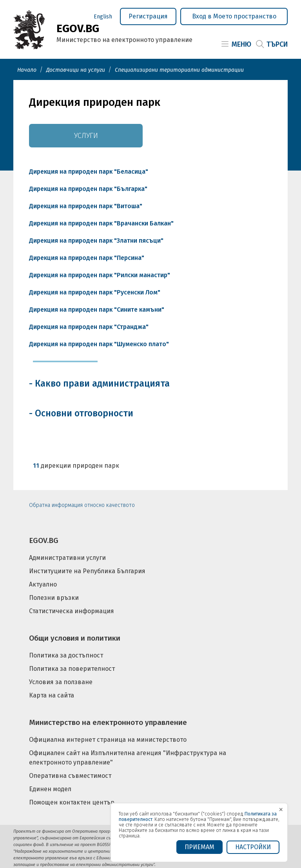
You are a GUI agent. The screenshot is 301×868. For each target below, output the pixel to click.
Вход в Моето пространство (234, 16)
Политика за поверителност (72, 669)
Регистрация (148, 16)
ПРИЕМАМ (199, 847)
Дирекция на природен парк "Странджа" (89, 327)
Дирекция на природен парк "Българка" (88, 189)
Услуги (86, 136)
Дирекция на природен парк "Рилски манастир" (100, 275)
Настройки (253, 847)
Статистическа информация (72, 611)
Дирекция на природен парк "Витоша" (86, 206)
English (103, 17)
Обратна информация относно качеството (82, 505)
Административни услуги (67, 558)
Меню (241, 44)
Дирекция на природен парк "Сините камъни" (97, 310)
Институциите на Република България (87, 571)
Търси (277, 44)
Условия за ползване (61, 682)
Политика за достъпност (66, 655)
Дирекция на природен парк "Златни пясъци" (96, 241)
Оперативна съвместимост (70, 776)
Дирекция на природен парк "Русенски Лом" (95, 292)
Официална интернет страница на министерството (108, 740)
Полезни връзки (54, 598)
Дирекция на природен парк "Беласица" (89, 172)
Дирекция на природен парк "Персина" (87, 258)
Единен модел (50, 789)
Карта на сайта (52, 695)
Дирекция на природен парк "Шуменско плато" (99, 344)
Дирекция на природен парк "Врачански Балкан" (101, 223)
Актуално (43, 584)
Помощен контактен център (72, 802)
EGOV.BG (44, 540)
